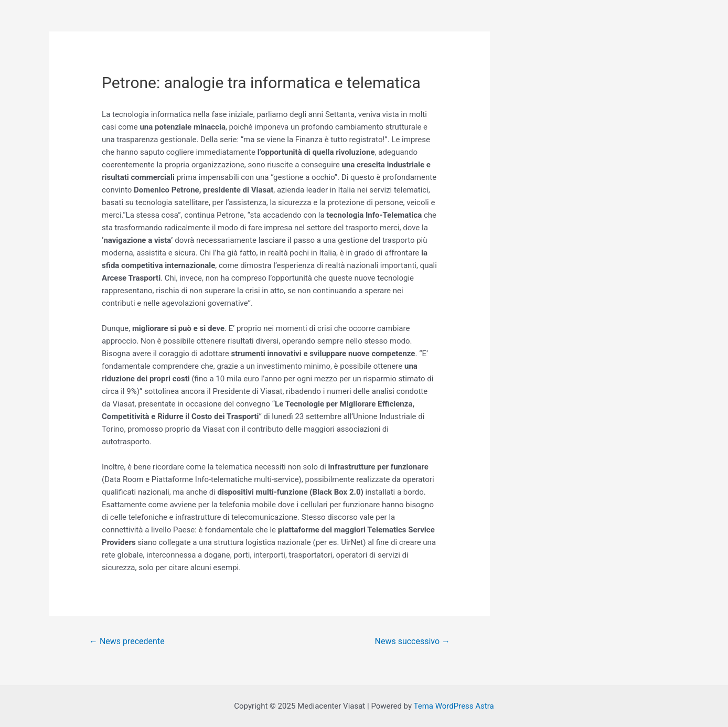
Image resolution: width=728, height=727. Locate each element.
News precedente (127, 641)
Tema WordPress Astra (453, 706)
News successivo (413, 641)
